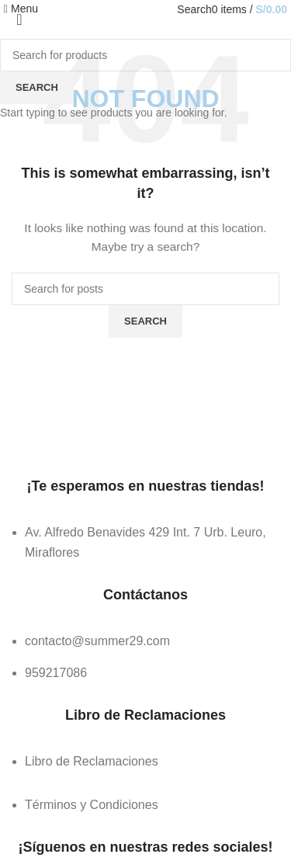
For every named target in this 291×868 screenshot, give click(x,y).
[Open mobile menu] (21, 9)
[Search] (194, 9)
